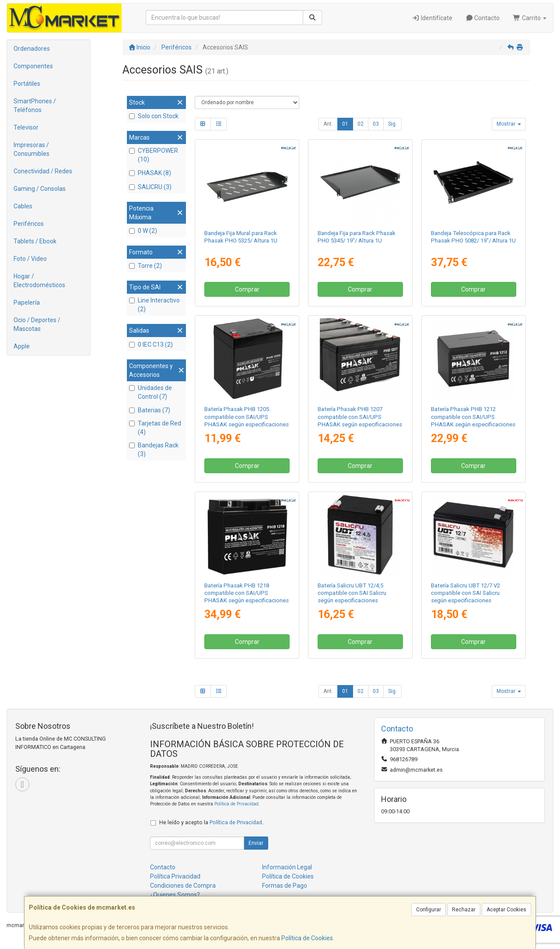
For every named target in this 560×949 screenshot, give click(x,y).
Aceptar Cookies (506, 910)
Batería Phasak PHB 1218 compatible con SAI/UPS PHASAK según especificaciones (247, 593)
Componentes (33, 66)
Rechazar (464, 910)
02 (360, 124)
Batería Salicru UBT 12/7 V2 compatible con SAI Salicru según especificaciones (465, 593)
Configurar (429, 910)
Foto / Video (30, 259)
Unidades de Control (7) (150, 392)
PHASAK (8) (150, 173)
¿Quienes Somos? (175, 895)
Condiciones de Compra (183, 886)
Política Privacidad (175, 876)
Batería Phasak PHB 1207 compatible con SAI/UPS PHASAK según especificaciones (360, 417)
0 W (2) (143, 231)
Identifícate (432, 18)
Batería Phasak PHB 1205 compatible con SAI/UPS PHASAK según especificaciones (247, 417)
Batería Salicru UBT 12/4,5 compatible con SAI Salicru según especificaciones (352, 593)
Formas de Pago (285, 886)
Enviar (256, 843)
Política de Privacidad (236, 804)
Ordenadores (32, 49)
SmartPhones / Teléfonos (35, 105)
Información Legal (287, 867)
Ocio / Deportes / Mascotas (37, 324)
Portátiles (27, 84)
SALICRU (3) (150, 187)
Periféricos (29, 224)
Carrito (530, 18)
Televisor (26, 127)
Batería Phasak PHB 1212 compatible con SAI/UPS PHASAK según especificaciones (473, 417)
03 (376, 124)
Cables (23, 206)
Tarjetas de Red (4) (155, 428)
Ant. (328, 124)
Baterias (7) (150, 410)
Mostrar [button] (509, 124)
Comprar (247, 289)
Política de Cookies (307, 938)
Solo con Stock (154, 116)
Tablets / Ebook (35, 241)
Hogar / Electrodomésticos (39, 281)
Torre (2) (145, 266)
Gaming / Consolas (40, 189)
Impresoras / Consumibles (31, 149)
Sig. (392, 124)
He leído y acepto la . (211, 822)
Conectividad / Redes (43, 171)
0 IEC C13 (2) (151, 344)
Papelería (27, 302)
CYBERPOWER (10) (154, 155)
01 (345, 124)
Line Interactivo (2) (154, 305)
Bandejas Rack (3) (154, 450)
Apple (22, 346)
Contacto (483, 18)
